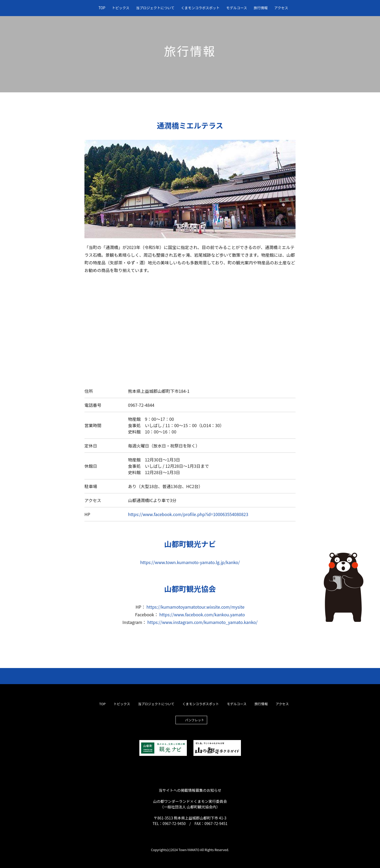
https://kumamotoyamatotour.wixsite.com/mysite (195, 607)
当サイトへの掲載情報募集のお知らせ (190, 790)
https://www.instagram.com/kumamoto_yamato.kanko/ (202, 622)
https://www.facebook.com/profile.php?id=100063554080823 (188, 514)
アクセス (281, 8)
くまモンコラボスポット (200, 8)
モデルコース (237, 8)
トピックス (121, 8)
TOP (102, 8)
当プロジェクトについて (155, 8)
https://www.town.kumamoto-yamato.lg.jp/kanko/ (190, 562)
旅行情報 (261, 8)
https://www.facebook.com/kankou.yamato (202, 614)
